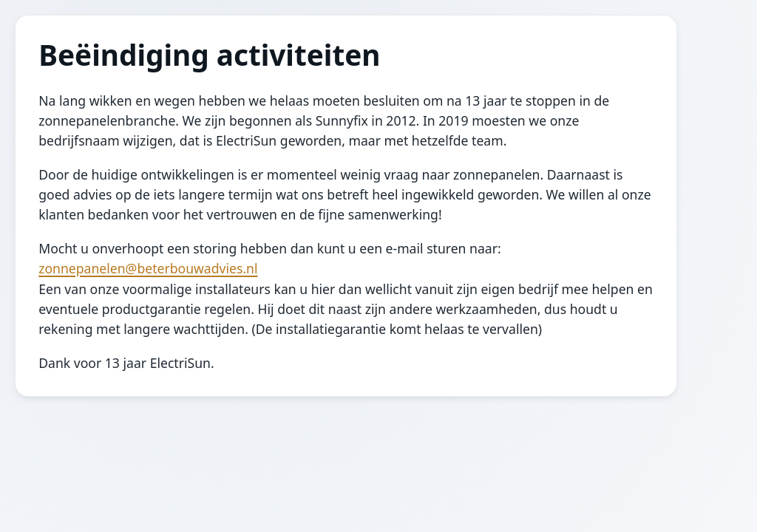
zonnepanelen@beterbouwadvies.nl (148, 268)
